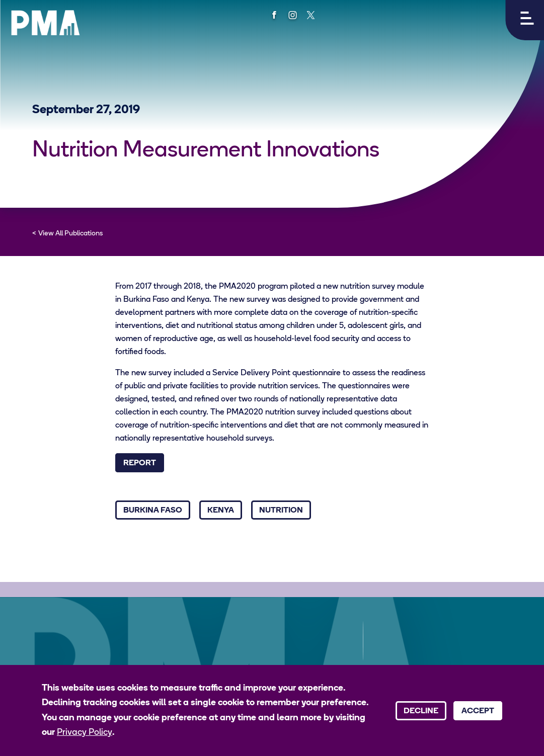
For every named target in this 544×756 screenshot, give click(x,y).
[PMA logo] (45, 23)
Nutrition (281, 511)
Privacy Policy (85, 733)
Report (140, 463)
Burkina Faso (153, 511)
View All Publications (70, 234)
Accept (478, 711)
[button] (525, 20)
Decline (421, 711)
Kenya (221, 511)
